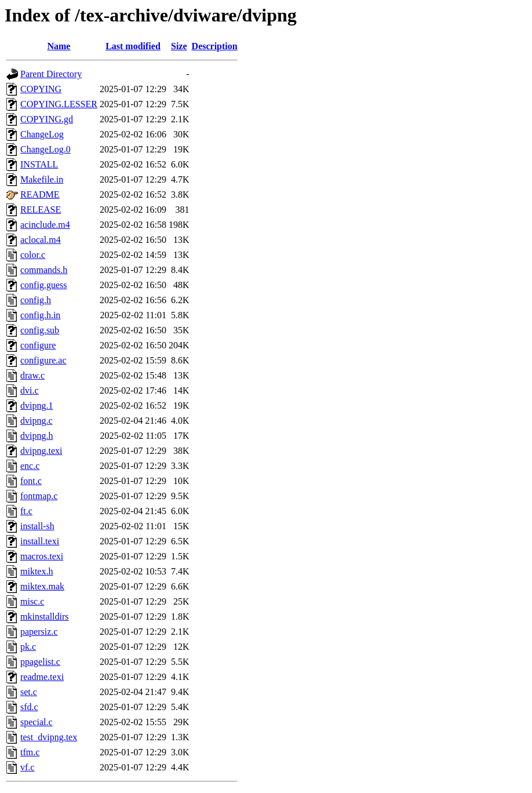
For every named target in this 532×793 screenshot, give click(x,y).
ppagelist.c (40, 662)
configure (38, 345)
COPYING (41, 89)
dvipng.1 (37, 405)
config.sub (40, 330)
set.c (29, 692)
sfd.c (29, 707)
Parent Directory (51, 74)
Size (179, 46)
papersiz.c (39, 632)
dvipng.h (37, 436)
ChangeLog (42, 134)
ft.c (26, 511)
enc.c (30, 466)
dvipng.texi (41, 451)
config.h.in (40, 315)
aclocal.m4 (41, 240)
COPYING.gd (47, 119)
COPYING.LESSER (59, 104)
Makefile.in (42, 179)
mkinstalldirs (45, 616)
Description (215, 46)
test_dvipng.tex (49, 737)
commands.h (44, 270)
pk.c (28, 647)
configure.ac (43, 360)
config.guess (43, 285)
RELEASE (41, 210)
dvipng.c (37, 421)
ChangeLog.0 (45, 149)
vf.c (27, 767)
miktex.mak (42, 586)
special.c (37, 722)
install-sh (37, 526)
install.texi (40, 541)
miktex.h (37, 571)
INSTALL (39, 164)
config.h (36, 300)
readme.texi (42, 677)
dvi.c (30, 390)
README (40, 194)
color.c (33, 255)
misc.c (32, 601)
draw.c (32, 375)
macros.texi (42, 556)
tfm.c (30, 752)
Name (59, 46)
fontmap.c (39, 496)
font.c (31, 481)
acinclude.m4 (45, 225)
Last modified (133, 46)
